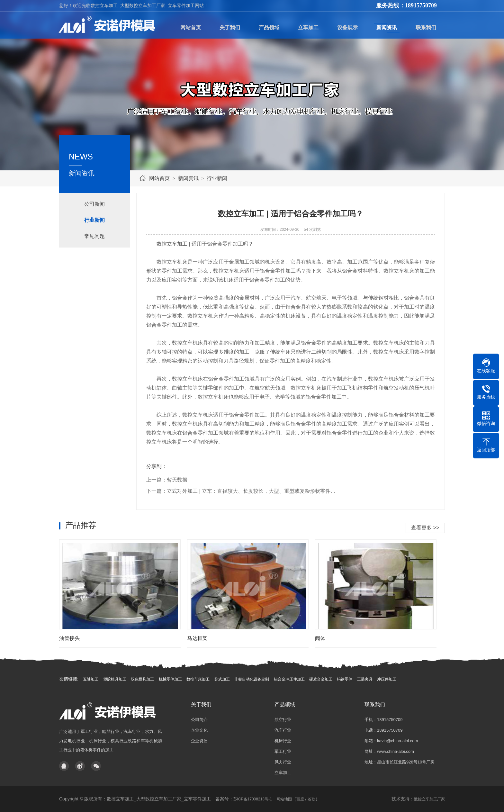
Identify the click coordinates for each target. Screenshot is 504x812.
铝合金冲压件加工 (289, 679)
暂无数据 (177, 480)
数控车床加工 (198, 679)
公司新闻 (94, 204)
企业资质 (199, 741)
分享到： (157, 466)
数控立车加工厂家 (429, 799)
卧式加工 (222, 679)
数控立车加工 (172, 244)
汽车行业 (283, 730)
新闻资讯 (188, 178)
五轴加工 (91, 679)
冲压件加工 (387, 679)
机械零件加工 (170, 679)
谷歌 (311, 799)
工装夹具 (365, 679)
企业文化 (199, 730)
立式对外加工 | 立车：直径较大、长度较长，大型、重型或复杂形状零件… (251, 491)
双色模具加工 (142, 679)
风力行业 (283, 762)
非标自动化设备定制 (252, 679)
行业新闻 (217, 178)
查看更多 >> (425, 528)
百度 (300, 799)
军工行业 (283, 751)
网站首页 (159, 178)
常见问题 (94, 236)
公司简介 (199, 720)
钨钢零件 (345, 679)
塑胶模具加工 (115, 679)
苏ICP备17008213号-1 (253, 799)
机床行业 (283, 741)
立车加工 (283, 773)
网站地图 (284, 799)
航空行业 (283, 720)
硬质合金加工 (321, 679)
